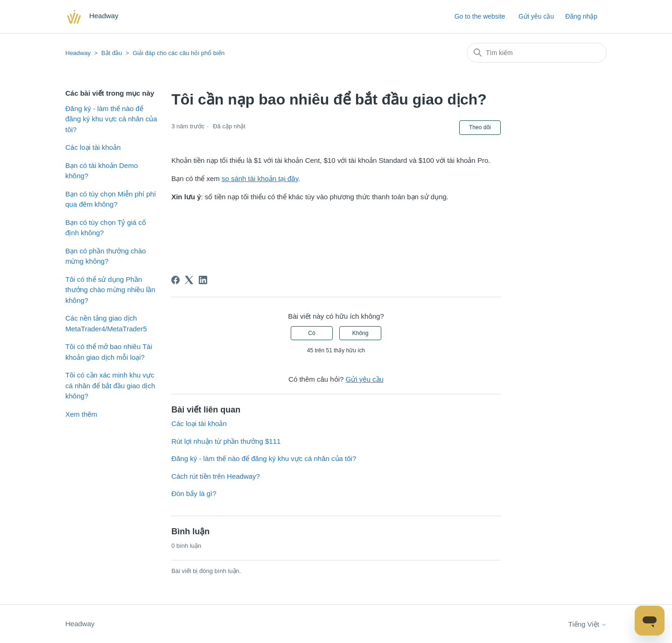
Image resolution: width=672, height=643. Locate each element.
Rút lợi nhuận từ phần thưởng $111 (226, 441)
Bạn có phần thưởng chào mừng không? (106, 256)
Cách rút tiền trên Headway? (216, 476)
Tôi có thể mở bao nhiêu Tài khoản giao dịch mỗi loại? (109, 352)
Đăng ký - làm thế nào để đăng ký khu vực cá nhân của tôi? (111, 119)
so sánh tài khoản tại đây (260, 178)
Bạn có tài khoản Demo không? (101, 171)
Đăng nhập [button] (581, 16)
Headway (78, 53)
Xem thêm (81, 414)
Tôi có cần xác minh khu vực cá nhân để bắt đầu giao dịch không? (110, 385)
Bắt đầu (112, 53)
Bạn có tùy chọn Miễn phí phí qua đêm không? (111, 199)
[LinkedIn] (203, 280)
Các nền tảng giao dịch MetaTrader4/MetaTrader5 (106, 323)
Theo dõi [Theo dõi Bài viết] (480, 127)
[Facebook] (175, 280)
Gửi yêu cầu (536, 16)
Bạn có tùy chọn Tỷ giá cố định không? (106, 228)
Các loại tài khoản (93, 147)
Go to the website (480, 16)
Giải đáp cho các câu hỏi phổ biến (178, 53)
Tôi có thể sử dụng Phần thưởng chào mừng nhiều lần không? (110, 290)
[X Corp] (189, 280)
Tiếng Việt (588, 624)
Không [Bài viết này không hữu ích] (360, 333)
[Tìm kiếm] (537, 53)
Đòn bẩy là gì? (194, 493)
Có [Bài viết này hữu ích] (311, 333)
